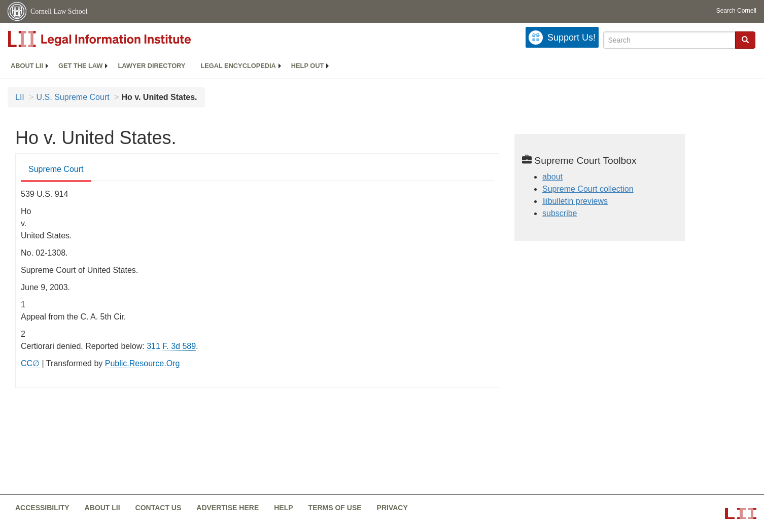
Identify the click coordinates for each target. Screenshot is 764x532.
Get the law (80, 66)
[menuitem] (27, 66)
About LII (27, 66)
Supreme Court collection (588, 189)
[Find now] (745, 40)
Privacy (392, 508)
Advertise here (228, 508)
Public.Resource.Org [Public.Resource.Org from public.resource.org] (143, 363)
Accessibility (42, 508)
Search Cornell (736, 11)
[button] (745, 40)
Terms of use (335, 508)
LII (20, 97)
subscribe (560, 213)
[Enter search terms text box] (669, 40)
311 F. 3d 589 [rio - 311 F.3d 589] (171, 346)
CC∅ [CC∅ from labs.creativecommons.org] (30, 363)
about (552, 177)
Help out (307, 66)
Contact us (159, 508)
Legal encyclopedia (238, 66)
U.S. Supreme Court (73, 97)
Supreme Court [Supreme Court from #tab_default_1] (56, 169)
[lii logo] (122, 39)
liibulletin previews (575, 201)
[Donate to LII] (562, 37)
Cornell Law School (59, 11)
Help (283, 508)
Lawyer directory (151, 66)
